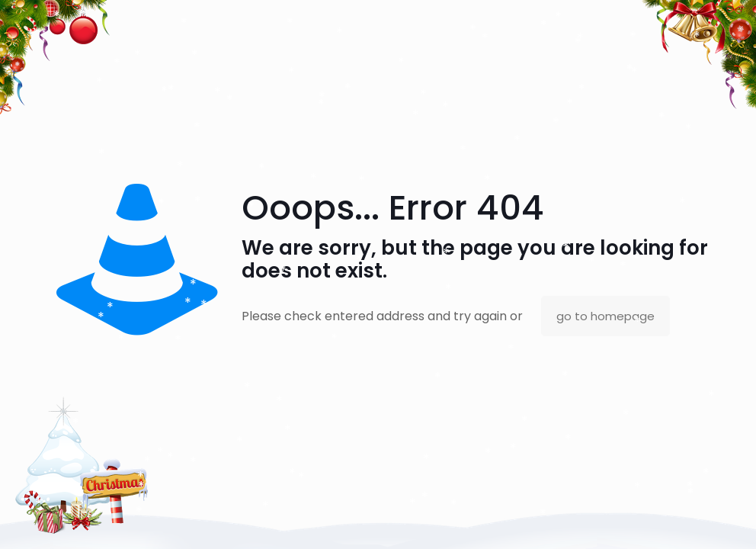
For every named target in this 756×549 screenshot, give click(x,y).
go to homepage (605, 316)
